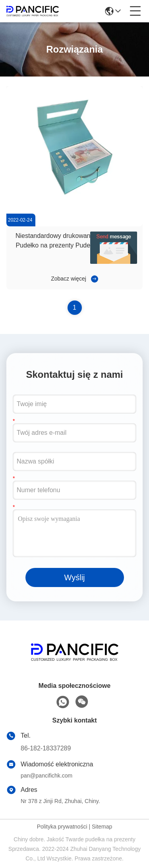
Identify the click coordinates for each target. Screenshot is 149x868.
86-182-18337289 (46, 748)
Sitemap (102, 827)
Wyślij (74, 577)
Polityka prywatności (62, 827)
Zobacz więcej (69, 279)
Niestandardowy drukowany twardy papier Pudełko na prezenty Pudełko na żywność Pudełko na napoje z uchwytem (74, 245)
